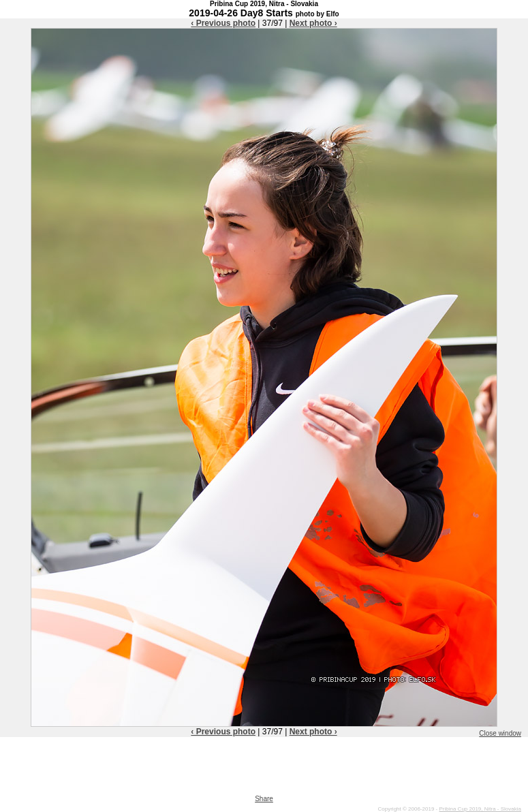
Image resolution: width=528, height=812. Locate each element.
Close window (500, 733)
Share (264, 799)
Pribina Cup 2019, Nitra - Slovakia (480, 809)
